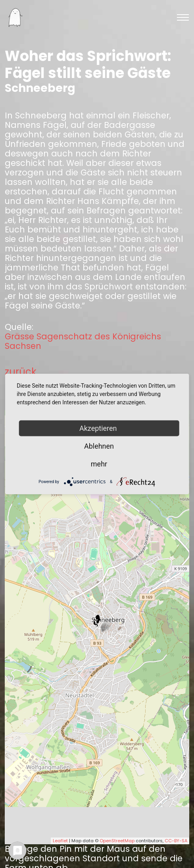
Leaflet (60, 841)
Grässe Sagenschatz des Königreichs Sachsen (83, 341)
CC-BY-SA (176, 841)
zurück (21, 372)
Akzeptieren (99, 428)
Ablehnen (99, 446)
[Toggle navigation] (183, 17)
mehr (99, 464)
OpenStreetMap (117, 841)
